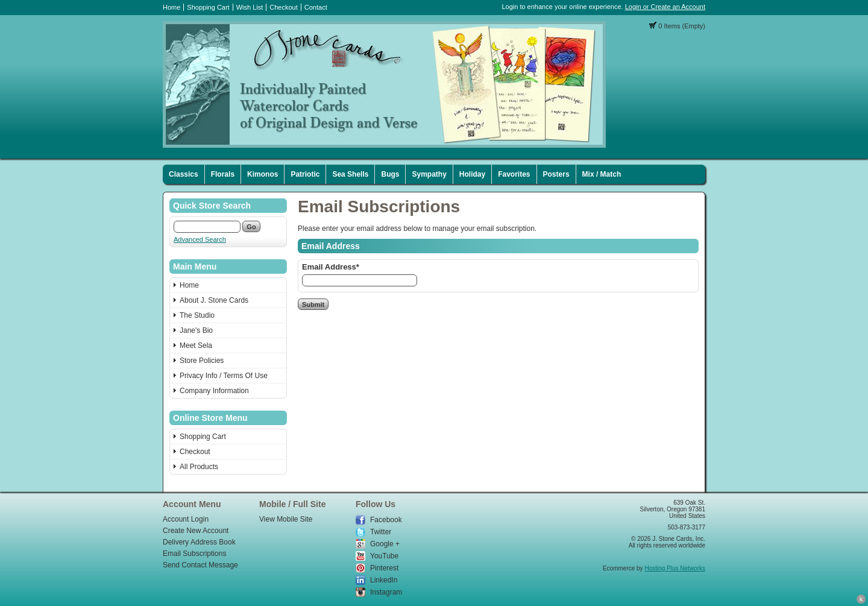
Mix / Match (602, 174)
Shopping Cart (208, 7)
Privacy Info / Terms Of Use (224, 376)
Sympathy (429, 174)
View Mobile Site (286, 519)
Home (171, 7)
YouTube (384, 556)
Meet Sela (196, 346)
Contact (316, 7)
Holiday (472, 174)
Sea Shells (350, 174)
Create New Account (196, 531)
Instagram (386, 592)
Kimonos (263, 174)
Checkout (283, 7)
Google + (385, 544)
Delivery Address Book (199, 542)
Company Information (214, 391)
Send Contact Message (200, 565)
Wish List (250, 7)
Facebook (386, 520)
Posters (556, 174)
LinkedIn (384, 580)
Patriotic (305, 174)
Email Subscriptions (194, 554)
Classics (184, 174)
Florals (223, 174)
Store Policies (202, 361)
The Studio (197, 315)
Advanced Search (200, 239)
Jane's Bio (196, 330)
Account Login (186, 519)
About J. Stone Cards (214, 300)
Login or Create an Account (665, 7)
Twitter (381, 532)
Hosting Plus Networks (675, 568)
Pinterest (384, 568)
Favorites (514, 174)
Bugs (390, 174)
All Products (199, 467)
